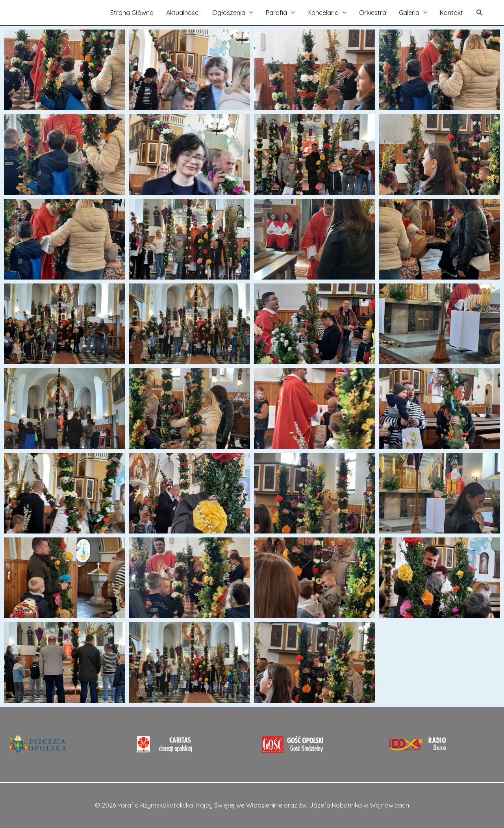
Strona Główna (132, 13)
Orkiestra (373, 13)
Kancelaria (323, 13)
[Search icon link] (480, 13)
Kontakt (451, 13)
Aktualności (183, 13)
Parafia (276, 13)
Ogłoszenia (229, 13)
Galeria (409, 13)
